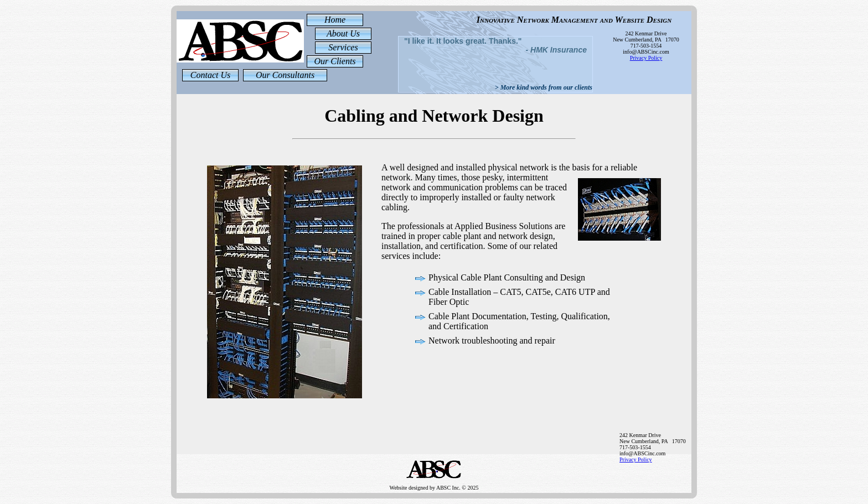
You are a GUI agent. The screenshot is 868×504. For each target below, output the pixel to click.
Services (343, 47)
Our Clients (335, 61)
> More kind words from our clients (544, 87)
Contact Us (210, 75)
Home (335, 20)
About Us (343, 33)
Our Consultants (285, 75)
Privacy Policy (646, 58)
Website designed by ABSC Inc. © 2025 (434, 482)
